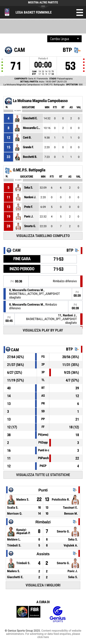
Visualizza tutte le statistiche (43, 475)
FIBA (28, 614)
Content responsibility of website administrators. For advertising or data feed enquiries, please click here (44, 634)
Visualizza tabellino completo (43, 236)
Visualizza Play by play (43, 330)
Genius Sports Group (58, 614)
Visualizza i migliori (43, 585)
